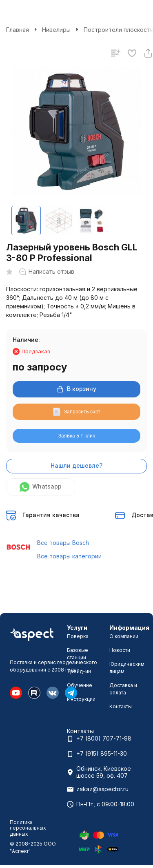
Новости (120, 650)
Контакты (121, 706)
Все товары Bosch (63, 543)
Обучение (80, 685)
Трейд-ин (79, 671)
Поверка (78, 636)
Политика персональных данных (28, 828)
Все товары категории (69, 556)
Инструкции (81, 699)
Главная (18, 30)
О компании (124, 636)
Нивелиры (56, 30)
